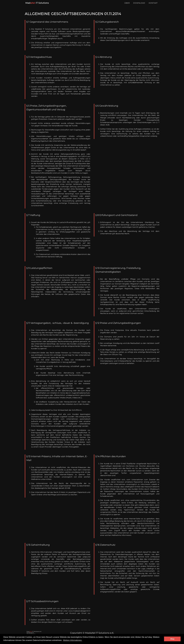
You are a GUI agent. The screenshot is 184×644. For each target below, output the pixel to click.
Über (127, 5)
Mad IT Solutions (37, 5)
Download (139, 5)
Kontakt (153, 5)
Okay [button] (172, 639)
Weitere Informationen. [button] (73, 640)
